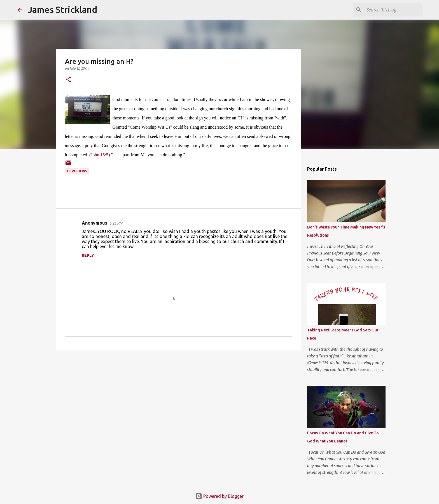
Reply (88, 255)
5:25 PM (116, 223)
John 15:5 (100, 155)
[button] (68, 80)
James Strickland (62, 10)
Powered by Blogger (219, 496)
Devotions (77, 171)
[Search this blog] (393, 10)
